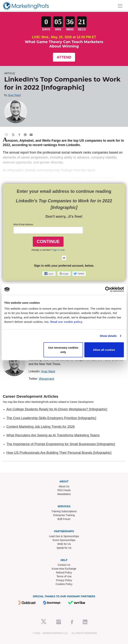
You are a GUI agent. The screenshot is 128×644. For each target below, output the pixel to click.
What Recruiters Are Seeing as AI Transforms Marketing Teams (53, 435)
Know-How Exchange (64, 569)
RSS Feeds (64, 490)
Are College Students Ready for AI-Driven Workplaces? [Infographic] (57, 409)
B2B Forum (64, 519)
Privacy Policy (64, 580)
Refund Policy (64, 573)
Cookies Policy (64, 584)
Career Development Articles (30, 396)
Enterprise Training (64, 515)
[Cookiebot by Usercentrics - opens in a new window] (108, 289)
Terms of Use (64, 576)
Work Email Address (23, 225)
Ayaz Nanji (14, 95)
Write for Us (64, 544)
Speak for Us (64, 548)
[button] (49, 274)
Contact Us (64, 565)
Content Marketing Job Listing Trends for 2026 (41, 427)
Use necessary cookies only (63, 350)
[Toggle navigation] (120, 6)
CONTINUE (48, 241)
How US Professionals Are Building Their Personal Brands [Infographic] (59, 453)
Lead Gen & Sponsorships (64, 536)
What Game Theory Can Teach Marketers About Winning (64, 44)
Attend (64, 57)
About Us (64, 486)
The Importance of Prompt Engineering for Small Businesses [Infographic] (61, 444)
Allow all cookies (104, 350)
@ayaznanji (47, 379)
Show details (108, 336)
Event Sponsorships (64, 540)
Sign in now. (59, 250)
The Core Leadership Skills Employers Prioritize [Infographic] (51, 418)
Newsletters (64, 494)
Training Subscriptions (64, 511)
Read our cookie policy (66, 322)
